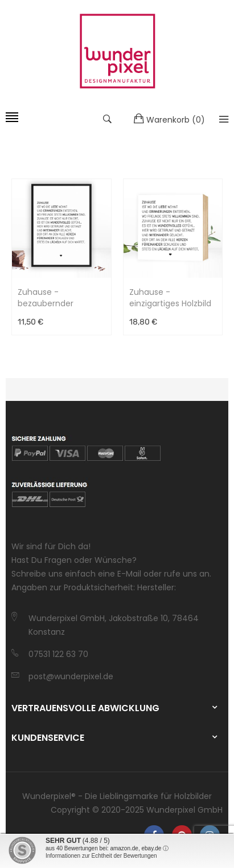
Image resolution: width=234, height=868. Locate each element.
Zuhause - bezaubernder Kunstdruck (46, 298)
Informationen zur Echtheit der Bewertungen (101, 856)
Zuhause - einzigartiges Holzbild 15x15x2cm (170, 298)
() (169, 119)
